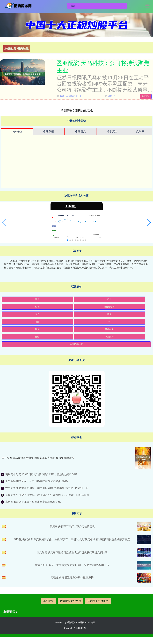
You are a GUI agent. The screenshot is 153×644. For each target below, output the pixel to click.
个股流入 (80, 131)
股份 (109, 314)
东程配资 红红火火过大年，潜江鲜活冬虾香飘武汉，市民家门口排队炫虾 (47, 495)
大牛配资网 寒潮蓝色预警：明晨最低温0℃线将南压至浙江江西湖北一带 (47, 488)
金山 (37, 337)
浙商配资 (109, 329)
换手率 (140, 131)
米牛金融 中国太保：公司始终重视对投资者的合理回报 (37, 481)
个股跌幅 (49, 131)
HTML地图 (90, 622)
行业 (109, 299)
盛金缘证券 (109, 307)
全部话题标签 (76, 344)
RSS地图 (80, 622)
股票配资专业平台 (71, 601)
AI (109, 322)
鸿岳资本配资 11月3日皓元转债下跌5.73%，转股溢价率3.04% (41, 474)
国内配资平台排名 (98, 601)
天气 (37, 314)
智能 (37, 322)
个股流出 (112, 131)
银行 (37, 307)
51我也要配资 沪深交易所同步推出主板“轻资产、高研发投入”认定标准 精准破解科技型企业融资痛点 (72, 539)
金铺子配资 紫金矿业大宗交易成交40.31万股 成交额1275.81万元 (72, 565)
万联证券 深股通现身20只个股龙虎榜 (72, 578)
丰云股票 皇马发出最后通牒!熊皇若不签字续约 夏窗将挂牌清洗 (38, 458)
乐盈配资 (48, 601)
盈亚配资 (146, 96)
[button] (4, 223)
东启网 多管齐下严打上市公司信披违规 (72, 526)
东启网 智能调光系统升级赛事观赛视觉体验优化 (33, 502)
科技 (37, 329)
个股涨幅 (17, 132)
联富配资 (109, 337)
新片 (37, 299)
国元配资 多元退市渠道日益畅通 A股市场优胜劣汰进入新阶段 (72, 552)
